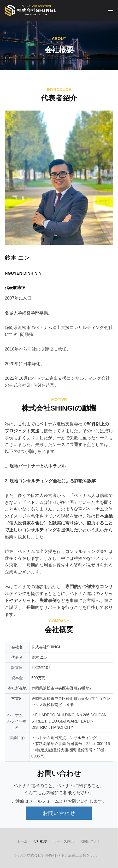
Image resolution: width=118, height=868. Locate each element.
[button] (59, 813)
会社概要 (40, 841)
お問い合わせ (90, 841)
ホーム (22, 841)
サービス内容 (64, 841)
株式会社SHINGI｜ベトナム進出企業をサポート (66, 855)
